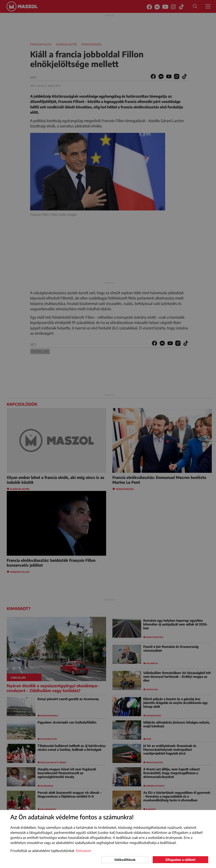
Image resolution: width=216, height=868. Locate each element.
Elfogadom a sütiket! (180, 860)
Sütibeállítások (125, 860)
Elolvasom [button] (84, 851)
